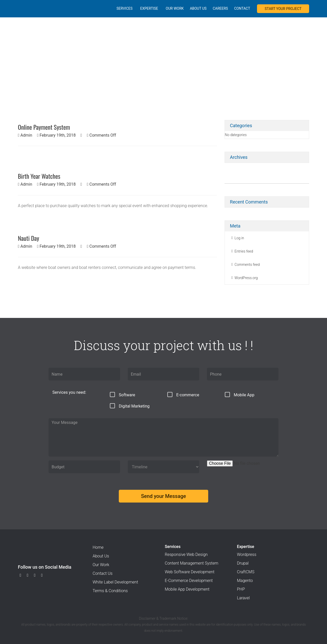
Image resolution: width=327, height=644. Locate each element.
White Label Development (115, 582)
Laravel (243, 598)
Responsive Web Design (186, 554)
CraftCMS (246, 572)
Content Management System (191, 563)
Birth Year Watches (39, 176)
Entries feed (244, 251)
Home (98, 547)
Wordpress (247, 554)
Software (122, 395)
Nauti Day (28, 238)
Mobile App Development (187, 589)
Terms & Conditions (110, 591)
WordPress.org (246, 278)
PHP (241, 589)
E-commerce (183, 395)
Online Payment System (44, 127)
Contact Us (103, 573)
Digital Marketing (130, 406)
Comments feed (247, 265)
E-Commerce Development (189, 581)
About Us (198, 8)
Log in (239, 238)
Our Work (175, 8)
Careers (220, 8)
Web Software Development (190, 572)
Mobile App (240, 395)
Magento (245, 581)
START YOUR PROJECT (283, 9)
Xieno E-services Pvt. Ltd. (30, 8)
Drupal (243, 563)
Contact (242, 8)
